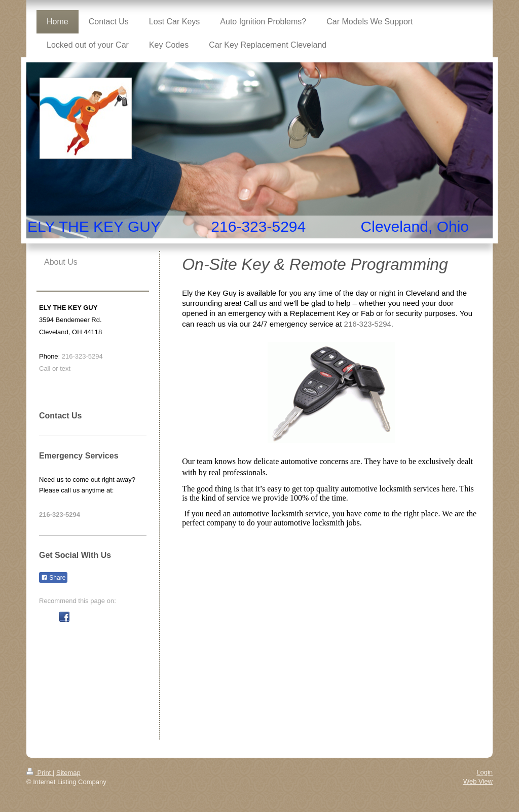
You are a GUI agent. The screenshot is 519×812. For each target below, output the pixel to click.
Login (485, 772)
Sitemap (68, 773)
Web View (478, 781)
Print (40, 773)
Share (53, 578)
